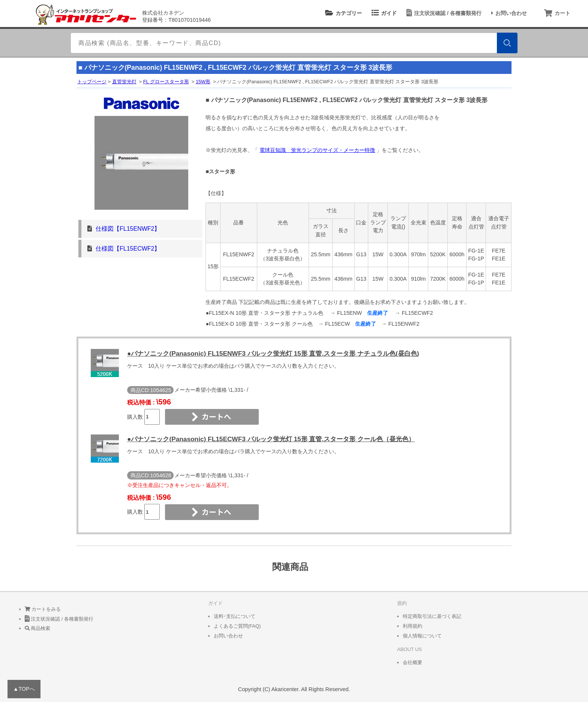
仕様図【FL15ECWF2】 (128, 249)
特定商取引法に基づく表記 (432, 616)
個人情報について (422, 636)
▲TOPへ (24, 689)
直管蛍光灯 (124, 82)
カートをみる (43, 609)
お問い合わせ (508, 13)
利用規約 (412, 626)
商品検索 (38, 628)
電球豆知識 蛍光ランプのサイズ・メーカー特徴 (317, 150)
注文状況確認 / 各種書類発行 (443, 13)
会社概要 (412, 662)
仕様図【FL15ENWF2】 (128, 229)
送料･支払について (235, 616)
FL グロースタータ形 (166, 82)
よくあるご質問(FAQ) (237, 626)
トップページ (92, 82)
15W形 (203, 82)
